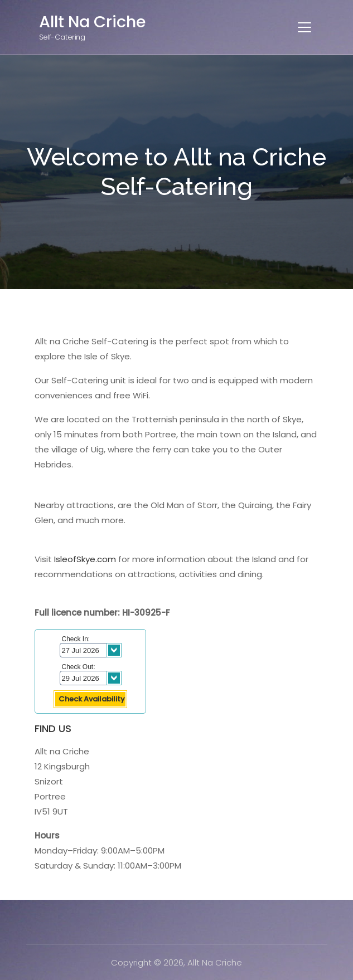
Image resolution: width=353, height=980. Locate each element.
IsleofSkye (75, 559)
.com (106, 559)
